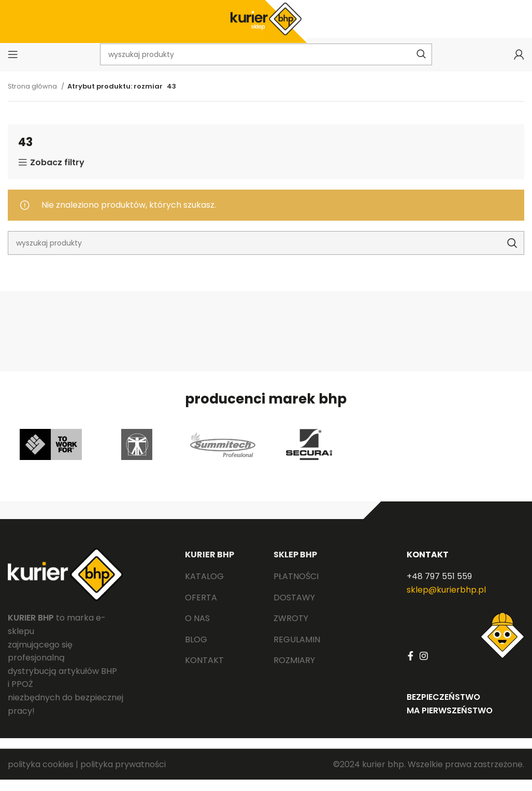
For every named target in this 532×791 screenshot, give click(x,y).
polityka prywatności (123, 776)
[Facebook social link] (411, 667)
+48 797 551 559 (439, 588)
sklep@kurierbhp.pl (446, 601)
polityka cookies (41, 776)
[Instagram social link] (424, 667)
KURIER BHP (210, 566)
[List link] (221, 588)
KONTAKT (428, 566)
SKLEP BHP (295, 566)
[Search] (266, 254)
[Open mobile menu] (13, 65)
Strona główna (33, 98)
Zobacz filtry (57, 174)
